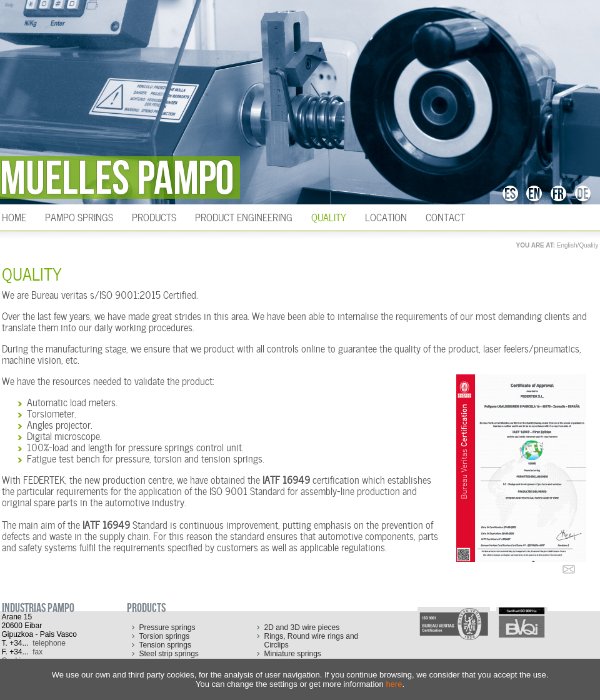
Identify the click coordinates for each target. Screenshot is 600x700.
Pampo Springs (79, 216)
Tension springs (165, 645)
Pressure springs (167, 627)
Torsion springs (165, 636)
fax (37, 652)
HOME (14, 216)
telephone (49, 643)
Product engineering (244, 216)
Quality (329, 216)
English (567, 245)
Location (386, 216)
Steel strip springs (169, 654)
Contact (445, 216)
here (394, 684)
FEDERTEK (44, 479)
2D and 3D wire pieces (302, 627)
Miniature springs (293, 654)
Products (154, 216)
